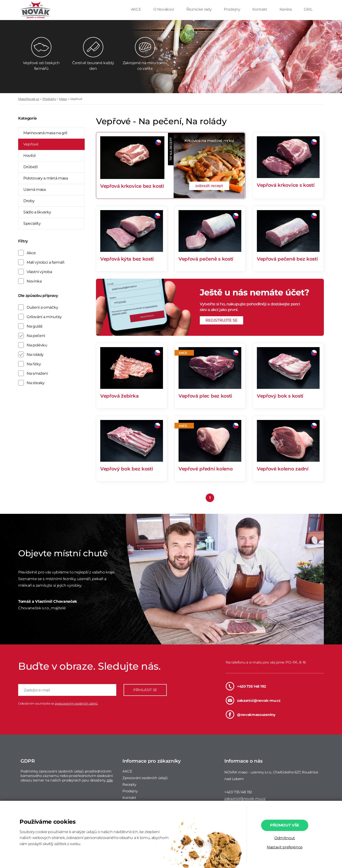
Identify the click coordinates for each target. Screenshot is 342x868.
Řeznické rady (200, 9)
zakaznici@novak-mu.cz (253, 700)
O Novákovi (164, 9)
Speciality (32, 223)
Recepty (129, 784)
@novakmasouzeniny (251, 714)
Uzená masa (35, 189)
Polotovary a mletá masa (46, 178)
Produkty (49, 99)
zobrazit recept (209, 186)
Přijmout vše (285, 825)
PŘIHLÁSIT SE (145, 690)
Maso (63, 99)
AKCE (136, 9)
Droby (29, 201)
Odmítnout (285, 838)
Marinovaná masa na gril (45, 133)
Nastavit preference (285, 847)
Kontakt (260, 9)
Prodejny (232, 9)
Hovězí (29, 156)
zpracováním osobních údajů (76, 703)
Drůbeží (31, 167)
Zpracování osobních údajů (145, 778)
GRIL (308, 9)
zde (110, 780)
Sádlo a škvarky (37, 212)
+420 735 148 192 (246, 686)
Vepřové (76, 99)
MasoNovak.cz (29, 99)
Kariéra (286, 9)
